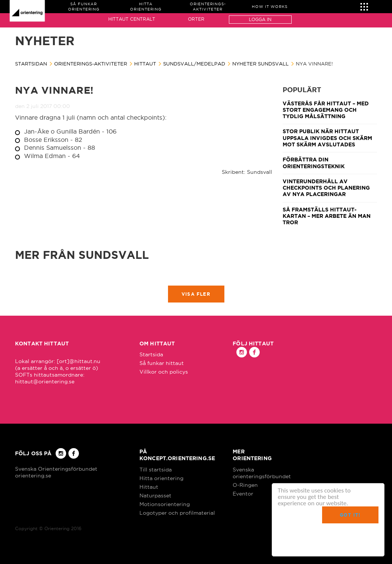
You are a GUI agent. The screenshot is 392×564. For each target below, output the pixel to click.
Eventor (243, 494)
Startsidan (31, 64)
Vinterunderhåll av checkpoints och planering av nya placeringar (326, 188)
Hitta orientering (161, 478)
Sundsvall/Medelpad (194, 64)
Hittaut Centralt (132, 19)
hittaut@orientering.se (45, 382)
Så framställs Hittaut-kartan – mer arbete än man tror (327, 216)
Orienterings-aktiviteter (91, 64)
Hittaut (145, 64)
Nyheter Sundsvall (260, 64)
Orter (196, 19)
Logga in (260, 19)
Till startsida (156, 470)
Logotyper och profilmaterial (177, 513)
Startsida (151, 354)
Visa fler (196, 294)
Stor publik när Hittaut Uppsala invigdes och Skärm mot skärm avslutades (327, 138)
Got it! (350, 515)
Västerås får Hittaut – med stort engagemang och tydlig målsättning (326, 110)
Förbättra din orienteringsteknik (314, 163)
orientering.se (33, 476)
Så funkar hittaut (162, 363)
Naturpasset (155, 496)
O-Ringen (245, 485)
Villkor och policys (164, 372)
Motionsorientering (165, 504)
